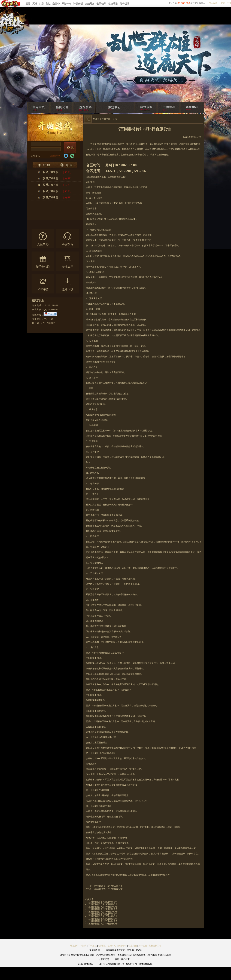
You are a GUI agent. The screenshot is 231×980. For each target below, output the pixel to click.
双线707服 (51, 185)
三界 (28, 4)
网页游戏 (74, 946)
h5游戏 (83, 946)
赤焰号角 (90, 4)
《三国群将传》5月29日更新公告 (102, 902)
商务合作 (122, 946)
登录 (223, 3)
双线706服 (51, 191)
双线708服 (51, 178)
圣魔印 (56, 4)
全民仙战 (101, 4)
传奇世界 (125, 4)
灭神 (35, 4)
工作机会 (143, 946)
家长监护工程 (155, 946)
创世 (48, 4)
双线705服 (51, 197)
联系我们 (133, 946)
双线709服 (51, 172)
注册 (229, 3)
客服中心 (112, 946)
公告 (115, 119)
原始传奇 (66, 4)
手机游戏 (92, 946)
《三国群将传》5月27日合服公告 (102, 916)
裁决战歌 (113, 4)
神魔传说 (78, 4)
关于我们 (102, 946)
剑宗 (41, 4)
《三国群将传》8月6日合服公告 (108, 886)
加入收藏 (213, 3)
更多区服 (67, 218)
